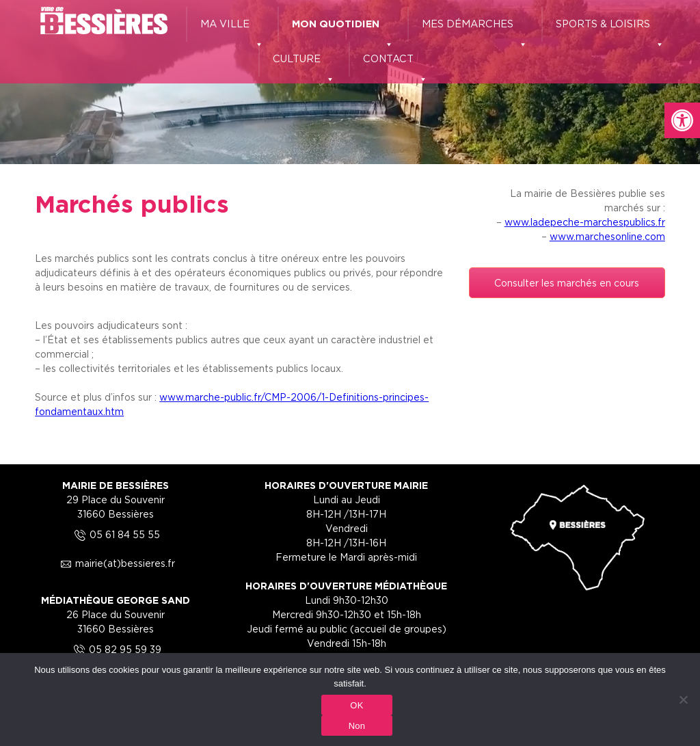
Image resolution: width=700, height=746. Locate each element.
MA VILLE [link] (232, 30)
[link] (682, 120)
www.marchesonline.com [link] (607, 236)
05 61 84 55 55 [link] (115, 534)
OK (356, 705)
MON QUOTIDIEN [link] (343, 30)
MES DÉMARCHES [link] (475, 30)
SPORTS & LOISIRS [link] (610, 30)
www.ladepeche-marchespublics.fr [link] (585, 222)
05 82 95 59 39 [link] (116, 649)
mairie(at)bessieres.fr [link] (116, 563)
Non (357, 726)
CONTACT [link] (395, 65)
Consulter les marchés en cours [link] (567, 283)
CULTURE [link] (304, 65)
